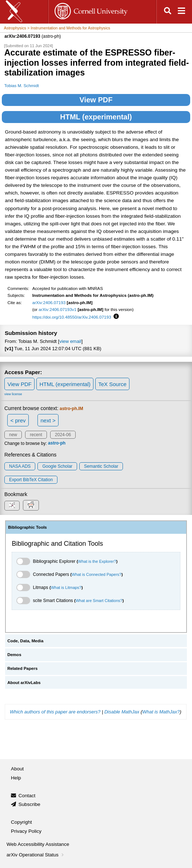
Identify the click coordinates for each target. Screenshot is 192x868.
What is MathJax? (161, 712)
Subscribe (29, 804)
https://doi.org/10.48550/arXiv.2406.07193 (72, 317)
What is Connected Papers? (97, 574)
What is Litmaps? (66, 587)
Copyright (21, 822)
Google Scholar (57, 466)
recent (36, 435)
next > (48, 420)
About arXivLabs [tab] (24, 683)
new (13, 435)
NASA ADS (20, 466)
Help (16, 778)
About (17, 769)
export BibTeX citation (31, 480)
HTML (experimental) (96, 117)
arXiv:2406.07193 (49, 302)
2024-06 (63, 435)
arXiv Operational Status (36, 855)
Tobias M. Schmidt (22, 85)
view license (13, 394)
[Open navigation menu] (181, 12)
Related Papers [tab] (22, 668)
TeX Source (112, 384)
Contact (27, 796)
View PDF (96, 100)
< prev (18, 420)
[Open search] (168, 12)
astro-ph (57, 443)
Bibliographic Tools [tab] (27, 527)
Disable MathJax (122, 712)
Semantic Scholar (101, 466)
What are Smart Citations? (99, 601)
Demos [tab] (14, 655)
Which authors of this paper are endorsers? (55, 712)
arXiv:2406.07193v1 (57, 309)
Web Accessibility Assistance (38, 844)
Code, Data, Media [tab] (25, 641)
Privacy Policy (26, 831)
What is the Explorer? (97, 561)
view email (70, 341)
